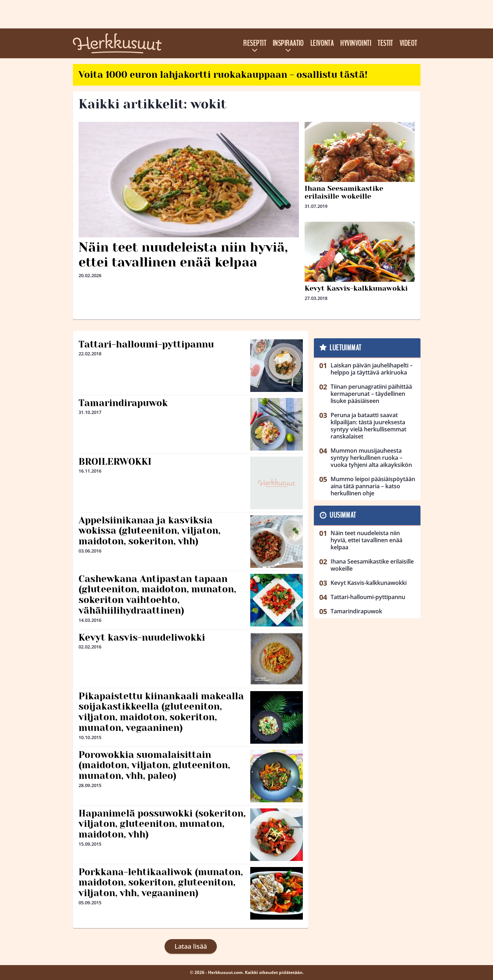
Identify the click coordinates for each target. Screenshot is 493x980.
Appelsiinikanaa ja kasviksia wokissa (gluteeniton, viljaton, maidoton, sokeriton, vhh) (149, 531)
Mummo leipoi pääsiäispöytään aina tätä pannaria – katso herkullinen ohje (373, 486)
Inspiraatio (288, 43)
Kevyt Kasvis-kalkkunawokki (356, 288)
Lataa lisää (191, 946)
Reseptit (255, 43)
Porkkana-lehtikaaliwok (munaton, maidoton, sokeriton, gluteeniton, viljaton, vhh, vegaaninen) (161, 883)
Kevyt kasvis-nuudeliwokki (142, 637)
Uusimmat (343, 515)
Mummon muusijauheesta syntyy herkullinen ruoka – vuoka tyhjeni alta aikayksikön (371, 458)
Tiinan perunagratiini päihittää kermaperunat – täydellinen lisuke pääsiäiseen (371, 394)
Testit (385, 43)
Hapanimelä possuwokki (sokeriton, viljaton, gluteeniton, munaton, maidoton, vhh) (162, 824)
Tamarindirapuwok (123, 403)
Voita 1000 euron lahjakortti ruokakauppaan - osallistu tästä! (223, 75)
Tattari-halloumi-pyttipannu (146, 344)
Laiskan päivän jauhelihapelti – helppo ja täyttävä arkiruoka (372, 369)
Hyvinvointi (356, 43)
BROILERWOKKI (115, 462)
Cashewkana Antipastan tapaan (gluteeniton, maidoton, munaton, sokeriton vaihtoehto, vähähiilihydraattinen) (157, 595)
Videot (408, 43)
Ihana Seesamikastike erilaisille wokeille (344, 192)
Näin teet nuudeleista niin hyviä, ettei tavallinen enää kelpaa (183, 255)
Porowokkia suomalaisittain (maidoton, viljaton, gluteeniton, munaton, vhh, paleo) (154, 765)
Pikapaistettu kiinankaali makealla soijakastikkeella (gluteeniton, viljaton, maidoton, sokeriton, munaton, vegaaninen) (161, 712)
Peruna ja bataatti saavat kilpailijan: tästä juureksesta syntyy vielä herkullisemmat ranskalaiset (368, 426)
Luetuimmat (345, 348)
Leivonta (322, 43)
